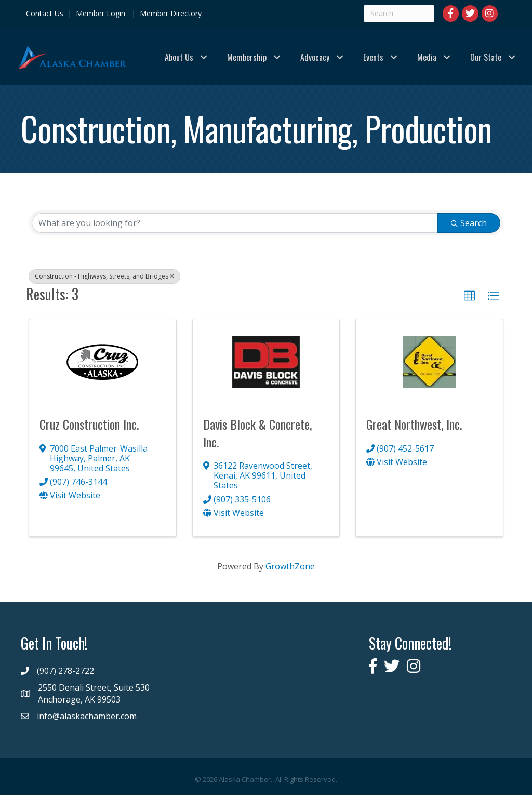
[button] (470, 296)
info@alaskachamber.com (87, 716)
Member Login (101, 13)
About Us (179, 57)
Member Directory (170, 13)
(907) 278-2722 (65, 671)
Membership (247, 57)
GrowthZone (290, 566)
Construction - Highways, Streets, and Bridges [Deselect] (104, 276)
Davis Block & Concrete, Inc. (257, 433)
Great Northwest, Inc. (414, 424)
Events (373, 57)
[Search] (399, 14)
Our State (486, 57)
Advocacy (315, 57)
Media (427, 57)
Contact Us (45, 13)
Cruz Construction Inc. (89, 424)
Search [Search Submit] (469, 223)
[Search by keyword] (235, 223)
